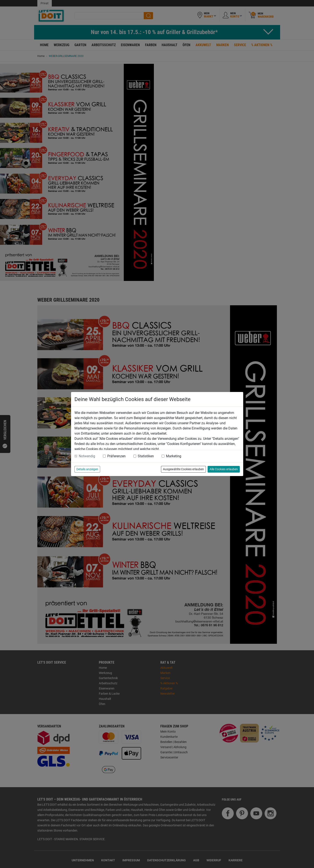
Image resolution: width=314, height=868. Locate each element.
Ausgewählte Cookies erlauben (183, 469)
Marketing (174, 456)
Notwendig (87, 456)
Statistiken (146, 456)
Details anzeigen (87, 469)
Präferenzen (116, 456)
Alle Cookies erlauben (224, 469)
